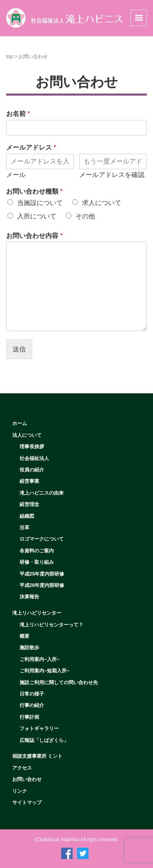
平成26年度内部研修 (42, 585)
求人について (102, 203)
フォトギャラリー (39, 728)
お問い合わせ (27, 779)
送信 (19, 349)
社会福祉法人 (34, 458)
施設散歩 (29, 648)
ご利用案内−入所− (40, 659)
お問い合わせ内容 (34, 236)
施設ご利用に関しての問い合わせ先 (59, 683)
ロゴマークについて (42, 539)
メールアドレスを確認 (112, 175)
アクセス (22, 768)
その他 (85, 216)
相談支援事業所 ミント (37, 756)
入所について (37, 216)
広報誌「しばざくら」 (44, 740)
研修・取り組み (37, 562)
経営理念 (29, 504)
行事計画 (29, 717)
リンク (20, 791)
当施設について (40, 203)
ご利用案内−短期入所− (44, 671)
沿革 (24, 528)
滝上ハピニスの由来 (42, 493)
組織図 (27, 516)
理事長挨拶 (32, 447)
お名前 (18, 114)
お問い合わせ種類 (34, 191)
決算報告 (29, 597)
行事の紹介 (32, 705)
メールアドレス (31, 147)
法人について (27, 435)
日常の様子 (32, 694)
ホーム (20, 423)
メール (16, 175)
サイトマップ (27, 803)
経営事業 (29, 481)
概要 (24, 636)
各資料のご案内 (37, 551)
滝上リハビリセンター (37, 613)
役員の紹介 (32, 470)
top (10, 57)
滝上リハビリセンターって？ (51, 625)
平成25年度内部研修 (42, 574)
